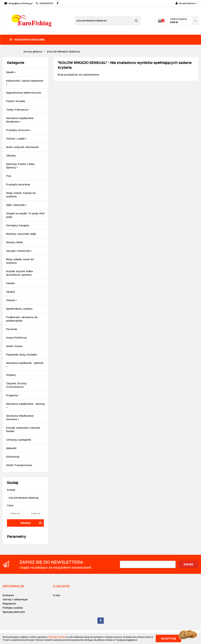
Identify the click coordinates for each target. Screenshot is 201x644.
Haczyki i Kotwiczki (19, 251)
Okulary (11, 155)
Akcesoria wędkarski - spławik (25, 364)
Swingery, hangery (18, 225)
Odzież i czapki (17, 139)
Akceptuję (168, 638)
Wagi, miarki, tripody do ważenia (21, 195)
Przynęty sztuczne (19, 130)
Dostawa (8, 595)
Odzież (12, 300)
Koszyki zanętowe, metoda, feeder (23, 429)
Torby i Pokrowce (18, 110)
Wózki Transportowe (19, 465)
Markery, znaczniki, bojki (21, 234)
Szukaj (25, 523)
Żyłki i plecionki (17, 205)
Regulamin (9, 604)
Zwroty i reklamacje (15, 599)
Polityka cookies (13, 608)
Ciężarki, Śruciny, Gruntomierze (16, 385)
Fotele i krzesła (16, 101)
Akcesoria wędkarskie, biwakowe (20, 120)
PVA (9, 176)
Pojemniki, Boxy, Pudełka (22, 355)
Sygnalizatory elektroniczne (23, 93)
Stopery (11, 375)
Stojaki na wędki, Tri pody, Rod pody (25, 215)
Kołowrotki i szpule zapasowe (25, 82)
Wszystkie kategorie (27, 40)
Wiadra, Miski (14, 242)
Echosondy (13, 457)
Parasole (12, 329)
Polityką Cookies (57, 637)
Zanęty (10, 292)
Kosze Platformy (16, 338)
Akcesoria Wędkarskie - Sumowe (21, 417)
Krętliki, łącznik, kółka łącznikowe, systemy (19, 273)
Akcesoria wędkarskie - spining (25, 405)
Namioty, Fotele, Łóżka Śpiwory (20, 166)
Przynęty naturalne (18, 184)
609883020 (45, 3)
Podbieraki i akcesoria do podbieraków (22, 319)
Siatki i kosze (14, 346)
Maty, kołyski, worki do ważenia (20, 261)
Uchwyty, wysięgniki (19, 440)
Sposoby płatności (14, 612)
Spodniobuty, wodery (19, 309)
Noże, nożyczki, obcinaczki (22, 147)
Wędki (11, 72)
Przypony (13, 395)
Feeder (10, 283)
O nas (56, 595)
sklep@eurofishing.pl (18, 3)
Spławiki (11, 448)
